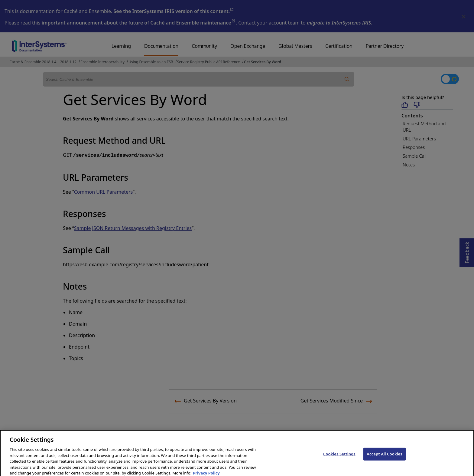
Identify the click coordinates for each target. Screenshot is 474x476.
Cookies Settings (339, 457)
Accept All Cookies (385, 457)
